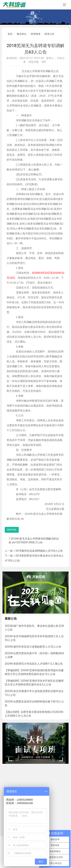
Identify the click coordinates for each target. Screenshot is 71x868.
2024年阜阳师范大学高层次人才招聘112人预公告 (34, 664)
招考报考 (36, 34)
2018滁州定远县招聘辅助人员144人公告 (39, 551)
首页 (10, 34)
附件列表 (12, 530)
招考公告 (49, 34)
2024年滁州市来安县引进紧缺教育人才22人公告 (33, 647)
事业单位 (22, 34)
